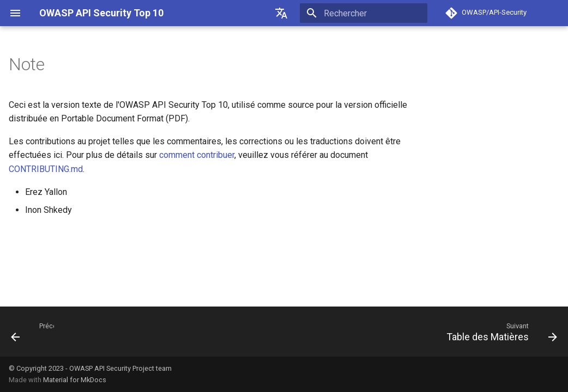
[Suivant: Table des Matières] (499, 332)
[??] (281, 13)
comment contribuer (197, 155)
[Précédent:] (28, 332)
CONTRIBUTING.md (46, 169)
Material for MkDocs (75, 380)
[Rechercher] (364, 13)
